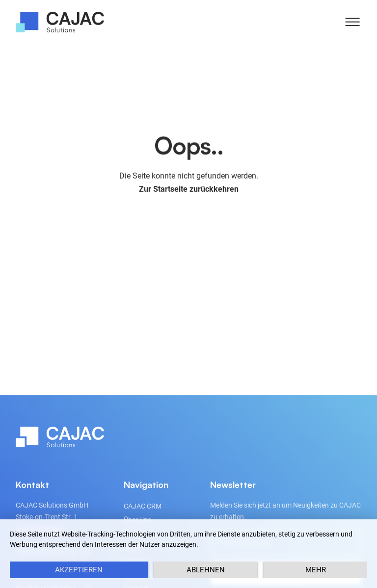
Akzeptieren (79, 570)
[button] (352, 22)
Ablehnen (206, 570)
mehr (316, 570)
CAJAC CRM (143, 506)
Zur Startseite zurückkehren (189, 191)
